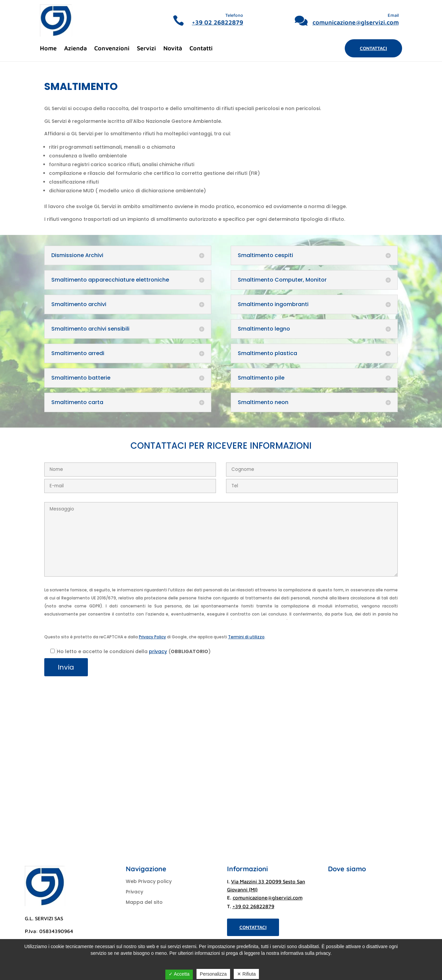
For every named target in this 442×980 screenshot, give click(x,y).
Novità (173, 49)
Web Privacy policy (149, 881)
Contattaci (373, 48)
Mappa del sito (144, 902)
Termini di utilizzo (246, 637)
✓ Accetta (179, 974)
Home (48, 49)
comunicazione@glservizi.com (356, 22)
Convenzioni (112, 49)
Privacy (134, 892)
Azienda (75, 49)
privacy (158, 651)
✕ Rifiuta (246, 974)
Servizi (146, 49)
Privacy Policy (152, 637)
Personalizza (213, 974)
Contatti (201, 49)
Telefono (234, 15)
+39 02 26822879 (217, 22)
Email (393, 15)
